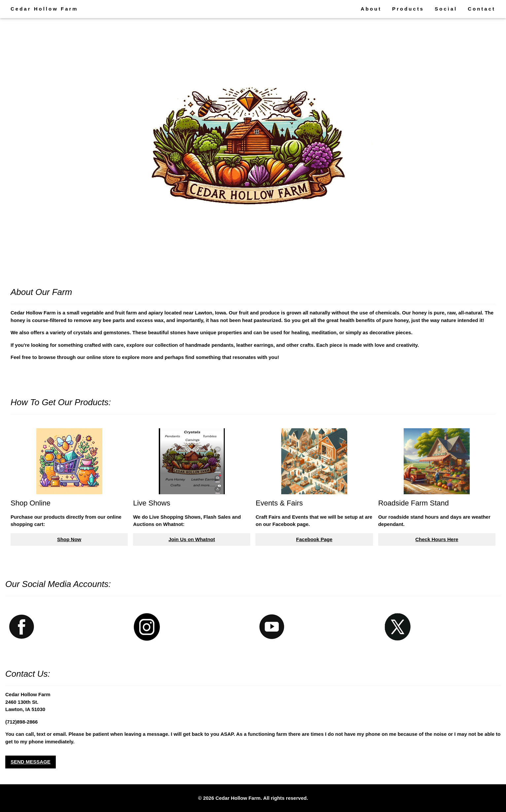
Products (408, 9)
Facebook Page (314, 539)
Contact (482, 9)
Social (446, 9)
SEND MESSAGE (31, 762)
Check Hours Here (437, 539)
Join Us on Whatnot (192, 539)
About (371, 9)
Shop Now (69, 539)
